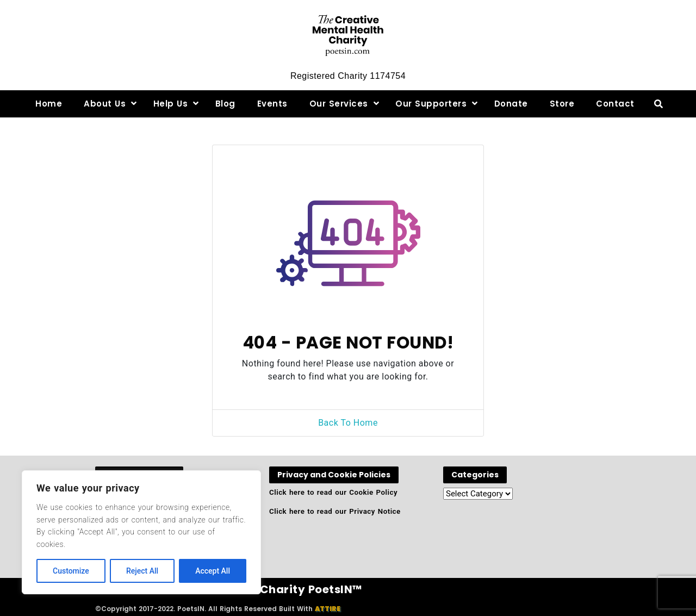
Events (272, 104)
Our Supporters (431, 104)
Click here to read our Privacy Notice (335, 511)
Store (562, 104)
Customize (71, 571)
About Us (105, 104)
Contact (615, 104)
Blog (225, 104)
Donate (511, 104)
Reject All (142, 571)
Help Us (171, 104)
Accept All (213, 571)
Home (49, 104)
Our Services (339, 104)
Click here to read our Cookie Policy (333, 492)
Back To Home (348, 423)
